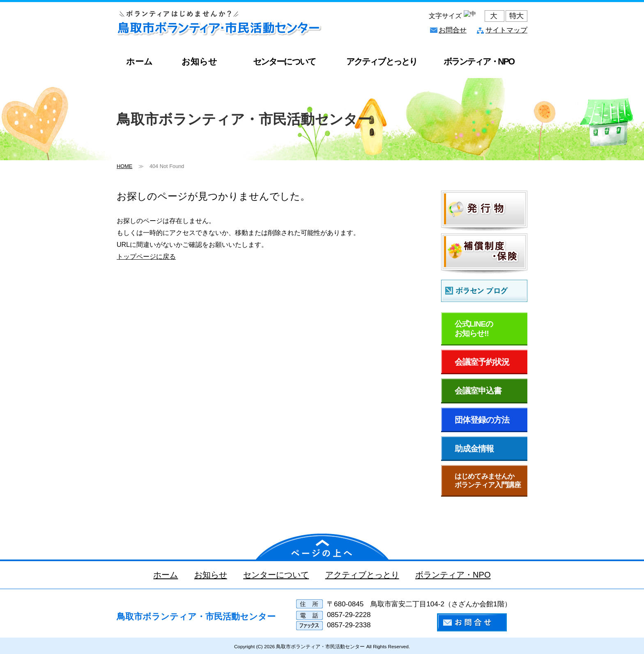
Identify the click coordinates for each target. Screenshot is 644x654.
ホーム (139, 62)
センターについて (284, 62)
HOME (124, 166)
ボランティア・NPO (453, 575)
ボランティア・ (479, 62)
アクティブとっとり (381, 62)
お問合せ (453, 30)
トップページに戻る (146, 256)
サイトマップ (506, 30)
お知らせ (199, 62)
